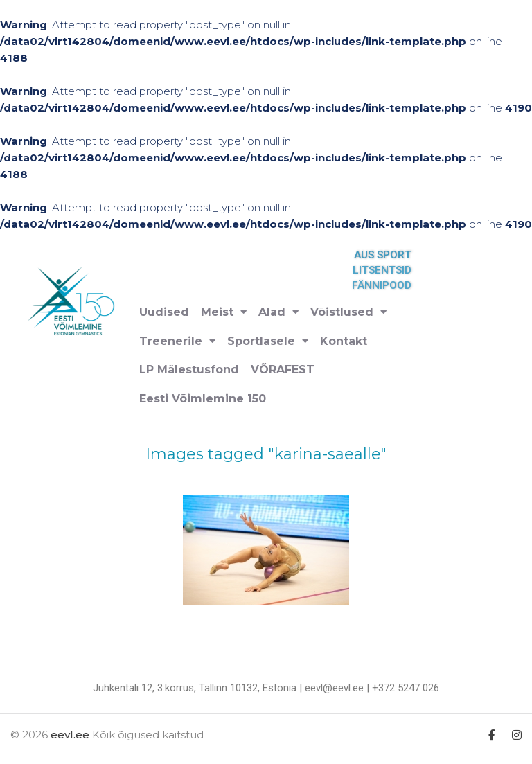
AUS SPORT (388, 255)
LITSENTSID (387, 270)
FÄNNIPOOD (387, 285)
